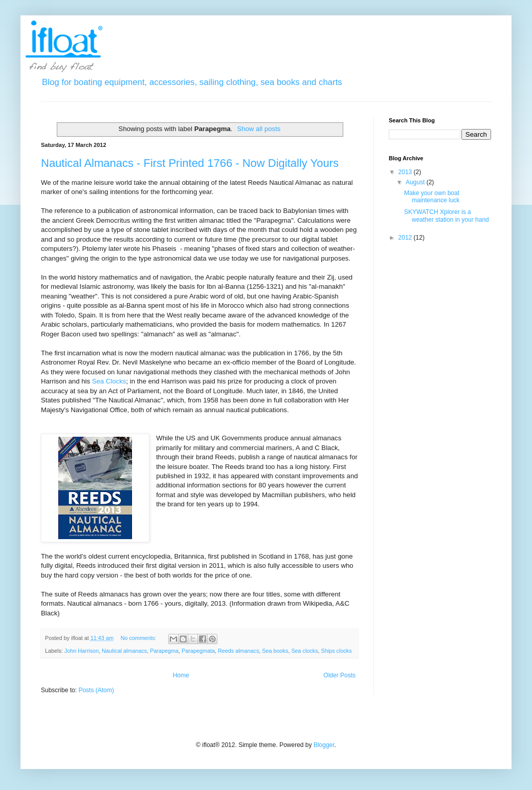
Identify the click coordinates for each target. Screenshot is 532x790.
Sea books (275, 651)
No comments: (139, 638)
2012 (406, 238)
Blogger (324, 745)
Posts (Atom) (96, 690)
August (416, 182)
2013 (406, 172)
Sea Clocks (109, 381)
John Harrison (82, 651)
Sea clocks (304, 651)
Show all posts (259, 129)
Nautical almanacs (124, 651)
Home (181, 675)
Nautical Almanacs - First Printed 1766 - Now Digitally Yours (190, 163)
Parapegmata (198, 651)
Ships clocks (337, 651)
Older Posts (339, 675)
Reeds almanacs (238, 651)
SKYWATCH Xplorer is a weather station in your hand (447, 216)
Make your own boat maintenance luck (432, 197)
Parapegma (164, 651)
